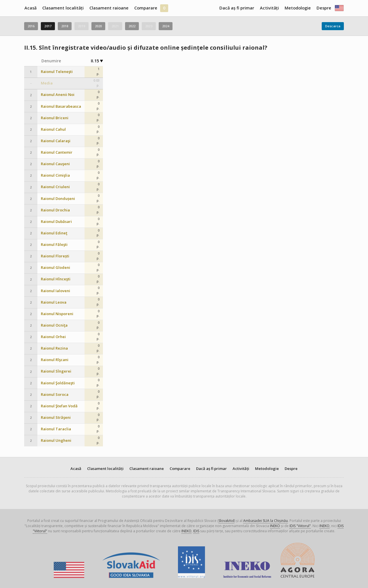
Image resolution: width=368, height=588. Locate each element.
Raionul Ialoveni (55, 291)
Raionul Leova (54, 302)
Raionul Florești (55, 256)
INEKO (275, 526)
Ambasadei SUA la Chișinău (266, 521)
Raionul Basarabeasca (61, 106)
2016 (31, 26)
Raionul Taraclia (56, 429)
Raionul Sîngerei (56, 371)
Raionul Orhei (53, 337)
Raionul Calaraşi (56, 141)
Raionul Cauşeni (55, 164)
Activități (269, 8)
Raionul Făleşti (54, 245)
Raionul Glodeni (55, 268)
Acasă (30, 8)
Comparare (146, 8)
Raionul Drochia (55, 210)
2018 (65, 26)
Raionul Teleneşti (57, 72)
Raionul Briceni (55, 118)
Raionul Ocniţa (54, 325)
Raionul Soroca (55, 395)
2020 (98, 26)
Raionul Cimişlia (55, 175)
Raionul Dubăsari (56, 222)
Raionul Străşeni (56, 418)
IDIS (196, 531)
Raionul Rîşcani (55, 360)
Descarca (333, 26)
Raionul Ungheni (56, 440)
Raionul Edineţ (54, 233)
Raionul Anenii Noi (58, 95)
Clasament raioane (109, 8)
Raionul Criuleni (55, 187)
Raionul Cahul (53, 129)
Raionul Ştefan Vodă (59, 406)
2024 (166, 26)
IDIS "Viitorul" (300, 526)
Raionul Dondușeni (58, 199)
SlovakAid (226, 521)
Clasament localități (63, 8)
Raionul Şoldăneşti (58, 383)
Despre (324, 8)
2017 (48, 26)
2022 (132, 26)
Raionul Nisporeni (57, 314)
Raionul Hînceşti (56, 279)
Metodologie (298, 8)
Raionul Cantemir (57, 152)
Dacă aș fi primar (237, 8)
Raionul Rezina (54, 348)
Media (47, 83)
